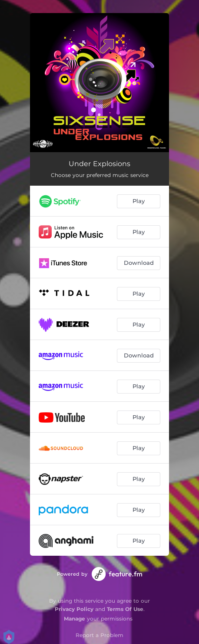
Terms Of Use (125, 609)
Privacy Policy (74, 609)
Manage (75, 619)
